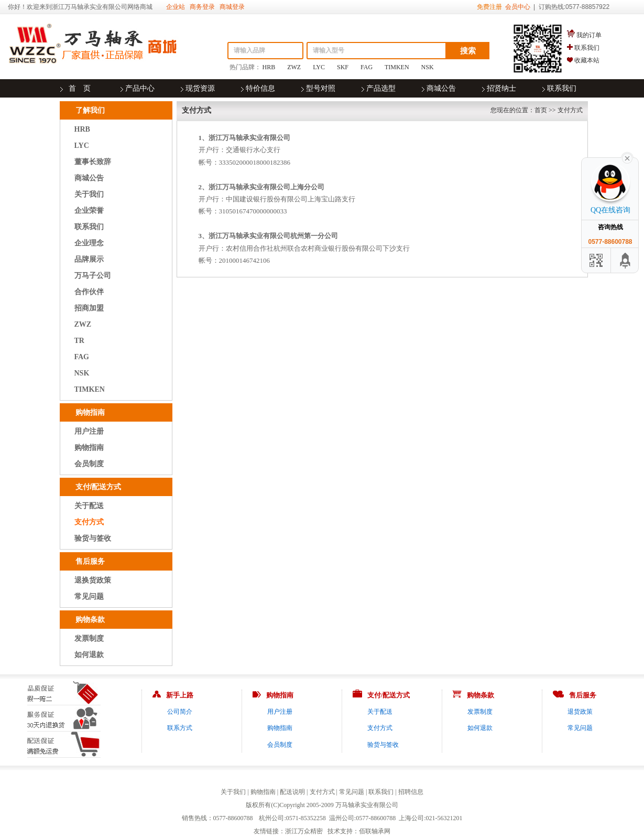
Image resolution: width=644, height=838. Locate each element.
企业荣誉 (89, 211)
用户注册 (89, 431)
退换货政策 (93, 580)
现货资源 (200, 88)
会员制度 (89, 464)
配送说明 (292, 792)
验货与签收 (93, 538)
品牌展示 (89, 259)
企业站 (176, 7)
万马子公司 (93, 276)
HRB (269, 67)
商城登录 (232, 7)
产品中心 (140, 88)
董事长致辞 (93, 162)
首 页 (80, 88)
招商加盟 (89, 308)
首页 (541, 110)
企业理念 (89, 243)
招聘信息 (411, 792)
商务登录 (202, 7)
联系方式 (180, 728)
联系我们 (587, 48)
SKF (343, 67)
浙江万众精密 (304, 831)
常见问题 (89, 597)
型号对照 (321, 88)
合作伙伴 (89, 292)
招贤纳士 (501, 88)
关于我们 (89, 194)
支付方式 (89, 522)
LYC (319, 67)
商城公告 (441, 88)
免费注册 (489, 7)
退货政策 (580, 712)
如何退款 (89, 655)
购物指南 (89, 448)
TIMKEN (397, 67)
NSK (428, 67)
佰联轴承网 (375, 831)
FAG (367, 67)
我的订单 (589, 35)
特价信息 (260, 88)
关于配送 (89, 506)
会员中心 (518, 7)
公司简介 (180, 712)
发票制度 (89, 638)
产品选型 (381, 88)
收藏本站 (587, 60)
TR (79, 341)
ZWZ (294, 67)
